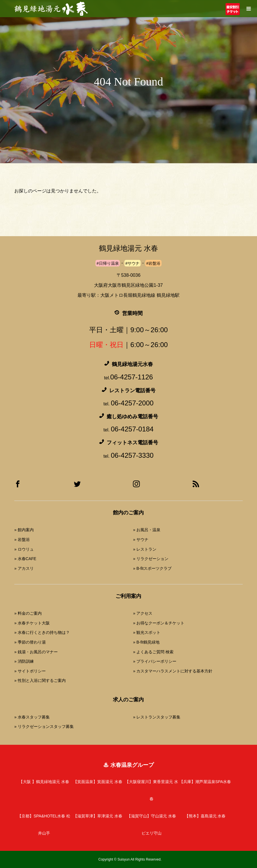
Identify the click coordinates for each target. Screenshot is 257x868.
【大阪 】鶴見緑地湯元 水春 (44, 782)
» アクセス (143, 613)
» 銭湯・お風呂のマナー (36, 652)
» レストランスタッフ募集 (157, 717)
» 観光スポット (147, 632)
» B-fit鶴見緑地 (146, 642)
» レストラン (145, 549)
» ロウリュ (24, 549)
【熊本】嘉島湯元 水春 (205, 816)
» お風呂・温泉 (147, 530)
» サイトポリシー (30, 671)
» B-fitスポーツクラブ (152, 568)
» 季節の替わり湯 (30, 642)
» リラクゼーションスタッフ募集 (44, 726)
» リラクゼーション (151, 559)
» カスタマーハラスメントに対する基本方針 (173, 671)
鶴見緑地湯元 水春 (128, 248)
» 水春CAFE (25, 559)
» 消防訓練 (24, 661)
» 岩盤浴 (22, 539)
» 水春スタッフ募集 (32, 717)
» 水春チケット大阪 (32, 623)
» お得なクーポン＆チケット (159, 623)
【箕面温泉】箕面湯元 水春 (98, 782)
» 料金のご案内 (28, 613)
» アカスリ (24, 568)
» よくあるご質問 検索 (153, 652)
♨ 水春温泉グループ (128, 765)
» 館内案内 (24, 530)
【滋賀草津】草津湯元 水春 (98, 816)
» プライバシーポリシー (155, 661)
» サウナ (141, 539)
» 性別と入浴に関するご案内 (40, 680)
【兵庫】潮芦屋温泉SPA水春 (205, 782)
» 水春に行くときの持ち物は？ (42, 632)
